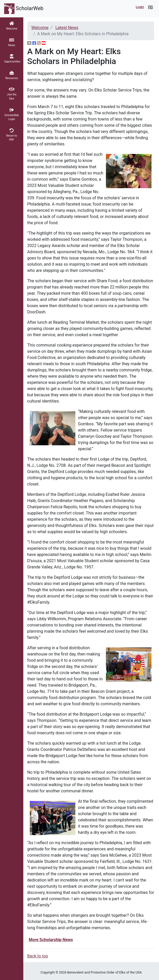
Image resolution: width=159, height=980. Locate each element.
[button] (150, 8)
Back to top (38, 956)
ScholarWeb (24, 9)
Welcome (40, 28)
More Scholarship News (51, 940)
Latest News (67, 28)
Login (140, 7)
